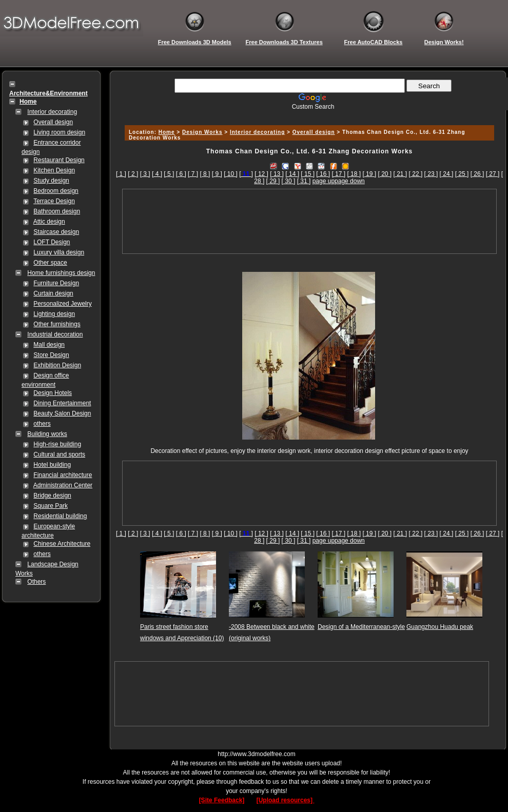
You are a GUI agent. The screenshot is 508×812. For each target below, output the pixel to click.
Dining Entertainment (62, 403)
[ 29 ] (273, 181)
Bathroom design (57, 211)
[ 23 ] (431, 174)
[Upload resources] (286, 800)
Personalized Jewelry (62, 304)
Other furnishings (57, 324)
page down (350, 181)
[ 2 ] (133, 174)
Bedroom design (56, 191)
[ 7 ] (193, 174)
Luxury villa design (59, 252)
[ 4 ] (157, 174)
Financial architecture (63, 475)
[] (246, 174)
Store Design (51, 355)
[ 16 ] (323, 174)
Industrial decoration (55, 334)
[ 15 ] (308, 174)
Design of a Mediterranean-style (361, 627)
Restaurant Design (59, 160)
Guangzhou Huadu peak (440, 627)
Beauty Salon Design (62, 413)
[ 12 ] (261, 174)
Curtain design (53, 293)
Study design (51, 181)
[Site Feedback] (222, 800)
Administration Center (63, 485)
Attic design (49, 222)
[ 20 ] (385, 174)
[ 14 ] (292, 174)
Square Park (51, 506)
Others (36, 582)
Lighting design (54, 314)
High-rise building (57, 444)
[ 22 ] (416, 174)
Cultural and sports (59, 454)
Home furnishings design (61, 273)
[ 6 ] (181, 174)
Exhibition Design (57, 365)
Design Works (202, 132)
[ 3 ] (145, 174)
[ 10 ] (231, 174)
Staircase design (56, 232)
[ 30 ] (289, 181)
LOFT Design (52, 242)
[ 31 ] (304, 181)
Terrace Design (54, 201)
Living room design (59, 132)
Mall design (49, 345)
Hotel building (52, 465)
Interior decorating (52, 112)
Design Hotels (53, 393)
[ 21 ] (400, 174)
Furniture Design (56, 283)
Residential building (60, 516)
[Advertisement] (309, 221)
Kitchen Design (54, 170)
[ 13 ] (277, 174)
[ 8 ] (205, 174)
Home (167, 132)
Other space (50, 263)
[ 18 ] (354, 174)
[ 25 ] (462, 174)
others (42, 424)
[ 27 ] (493, 174)
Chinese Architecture (62, 544)
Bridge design (52, 496)
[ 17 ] (338, 174)
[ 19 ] (369, 174)
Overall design (53, 122)
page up (324, 181)
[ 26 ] (477, 174)
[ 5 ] (169, 174)
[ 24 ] (447, 174)
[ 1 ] (121, 174)
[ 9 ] (217, 174)
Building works (47, 434)
